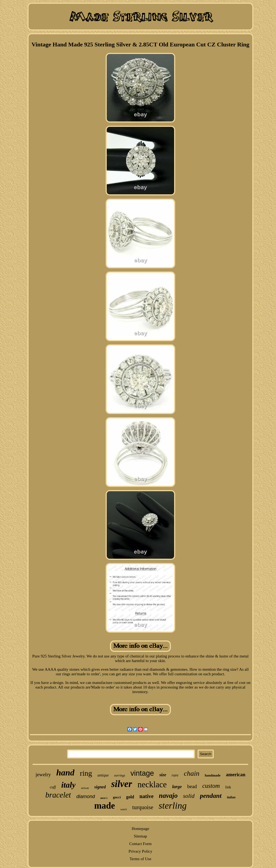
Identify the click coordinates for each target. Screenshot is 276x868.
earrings (120, 775)
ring (86, 773)
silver (122, 784)
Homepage (141, 829)
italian (231, 797)
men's (104, 798)
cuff (53, 787)
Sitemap (140, 836)
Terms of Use (141, 859)
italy (68, 785)
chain (192, 773)
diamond (86, 796)
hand (65, 772)
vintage (142, 773)
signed (100, 787)
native (146, 796)
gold (130, 797)
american (236, 775)
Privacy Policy (140, 851)
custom (211, 786)
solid (189, 796)
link (228, 787)
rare (175, 775)
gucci (117, 797)
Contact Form (141, 844)
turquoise (143, 807)
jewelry (43, 774)
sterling (173, 806)
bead (192, 786)
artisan (85, 788)
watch (124, 809)
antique (103, 775)
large (177, 787)
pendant (211, 796)
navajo (168, 796)
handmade (213, 775)
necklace (152, 784)
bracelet (58, 795)
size (163, 775)
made (105, 806)
